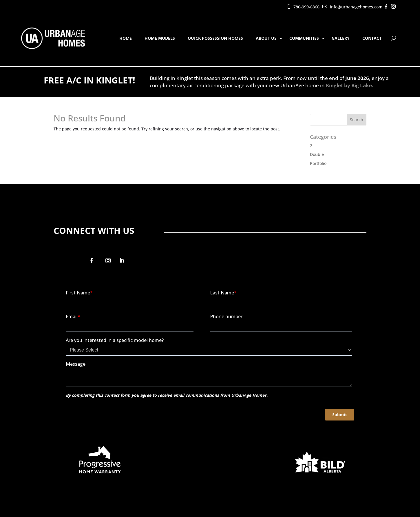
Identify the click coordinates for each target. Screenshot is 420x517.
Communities (304, 38)
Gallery (341, 38)
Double (317, 154)
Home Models (160, 38)
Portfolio (318, 163)
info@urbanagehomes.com (356, 7)
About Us (266, 38)
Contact (372, 38)
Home (126, 38)
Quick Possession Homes (215, 38)
